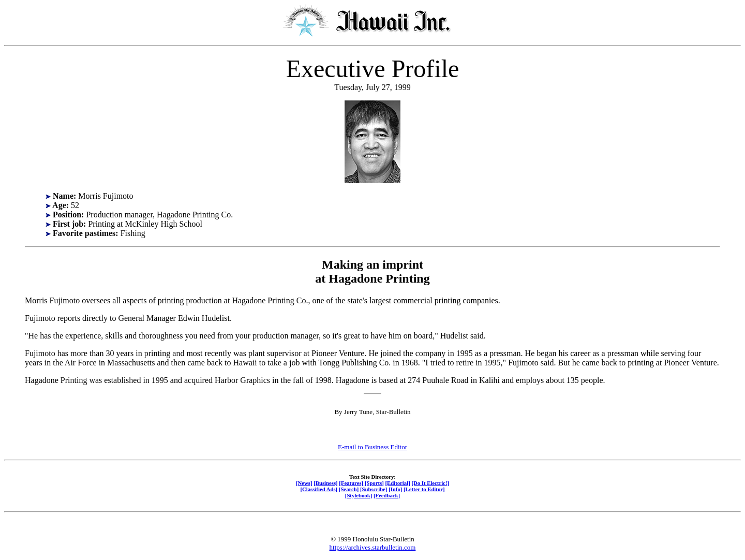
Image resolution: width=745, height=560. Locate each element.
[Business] (325, 483)
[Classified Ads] (319, 489)
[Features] (351, 483)
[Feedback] (387, 495)
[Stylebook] (359, 495)
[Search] (349, 489)
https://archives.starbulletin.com (373, 547)
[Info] (395, 489)
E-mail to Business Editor (373, 447)
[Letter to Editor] (424, 489)
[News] (304, 483)
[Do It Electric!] (430, 483)
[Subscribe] (374, 489)
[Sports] (374, 483)
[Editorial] (397, 483)
